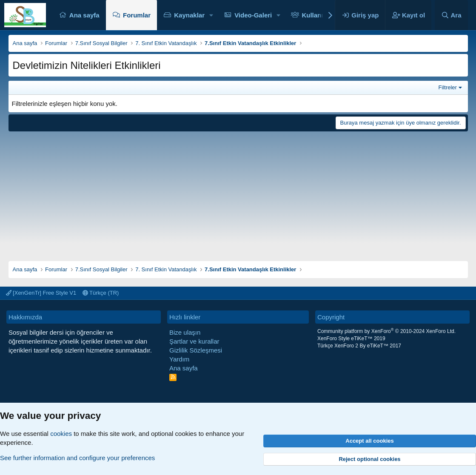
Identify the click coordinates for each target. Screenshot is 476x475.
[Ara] (451, 15)
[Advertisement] (238, 193)
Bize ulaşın (185, 332)
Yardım (179, 359)
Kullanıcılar (319, 15)
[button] (211, 15)
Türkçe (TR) (101, 293)
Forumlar (137, 15)
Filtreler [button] (448, 87)
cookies (61, 434)
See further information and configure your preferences (77, 458)
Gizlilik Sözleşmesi (196, 350)
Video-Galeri (253, 15)
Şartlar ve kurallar (194, 341)
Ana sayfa (84, 15)
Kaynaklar (189, 15)
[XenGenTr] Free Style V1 (41, 293)
